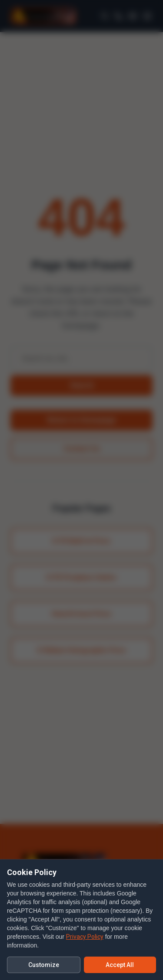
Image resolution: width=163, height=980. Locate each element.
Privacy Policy (85, 937)
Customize (44, 965)
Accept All (120, 965)
